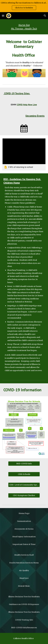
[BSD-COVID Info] (24, 464)
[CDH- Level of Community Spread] (24, 485)
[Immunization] (24, 521)
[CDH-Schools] (24, 474)
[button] (3, 16)
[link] (24, 154)
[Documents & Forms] (24, 529)
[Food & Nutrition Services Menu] (24, 563)
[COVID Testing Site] (24, 620)
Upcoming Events (35, 116)
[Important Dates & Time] (24, 544)
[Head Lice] (24, 578)
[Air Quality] (24, 570)
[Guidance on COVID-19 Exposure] (24, 604)
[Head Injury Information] (24, 537)
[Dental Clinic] (24, 586)
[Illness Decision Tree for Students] (24, 597)
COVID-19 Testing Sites (17, 93)
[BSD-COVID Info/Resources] (24, 628)
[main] (24, 27)
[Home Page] (24, 513)
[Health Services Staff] (24, 555)
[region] (24, 6)
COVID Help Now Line (27, 105)
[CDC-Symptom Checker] (24, 495)
